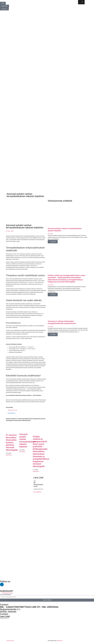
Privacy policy (10, 641)
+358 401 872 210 (12, 410)
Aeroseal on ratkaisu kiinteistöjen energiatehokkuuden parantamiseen (62, 322)
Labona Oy (60, 641)
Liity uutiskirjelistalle (5, 595)
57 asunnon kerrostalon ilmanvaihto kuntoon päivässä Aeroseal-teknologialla (12, 442)
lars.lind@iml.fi (11, 413)
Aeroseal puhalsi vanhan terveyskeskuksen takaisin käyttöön (28, 440)
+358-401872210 (4, 618)
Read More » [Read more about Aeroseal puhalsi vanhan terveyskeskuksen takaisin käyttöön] (23, 452)
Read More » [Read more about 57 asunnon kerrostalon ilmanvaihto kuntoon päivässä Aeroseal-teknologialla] (9, 455)
